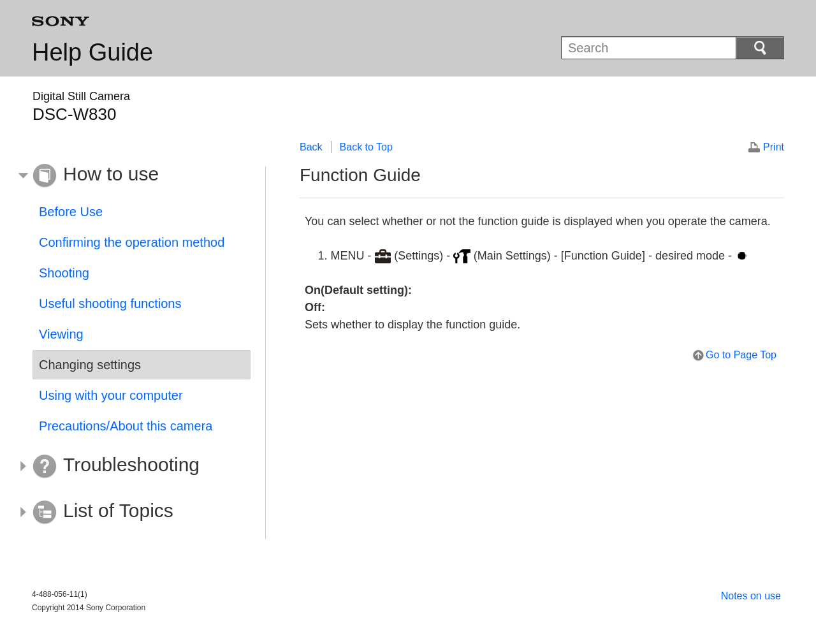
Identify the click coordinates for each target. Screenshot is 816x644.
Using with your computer (111, 395)
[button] (132, 176)
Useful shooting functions (110, 304)
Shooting (64, 273)
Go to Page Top (741, 355)
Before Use (71, 212)
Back (311, 147)
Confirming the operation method (132, 242)
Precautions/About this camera (126, 426)
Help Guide (92, 52)
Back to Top (366, 147)
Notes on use (751, 596)
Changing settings (90, 365)
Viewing (61, 334)
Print (774, 147)
